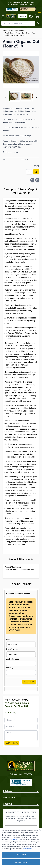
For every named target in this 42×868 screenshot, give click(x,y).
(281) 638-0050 (25, 774)
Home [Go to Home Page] (5, 31)
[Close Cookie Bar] (40, 830)
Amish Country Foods (12, 33)
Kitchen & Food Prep (16, 31)
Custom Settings (21, 862)
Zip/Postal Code (13, 659)
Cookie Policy (13, 840)
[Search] (38, 23)
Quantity (10, 668)
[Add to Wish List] (32, 180)
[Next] (37, 97)
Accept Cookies (21, 855)
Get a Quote (29, 682)
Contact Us (23, 16)
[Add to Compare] (37, 180)
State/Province (12, 649)
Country (9, 639)
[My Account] (31, 16)
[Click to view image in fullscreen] (21, 70)
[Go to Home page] (11, 16)
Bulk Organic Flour (29, 33)
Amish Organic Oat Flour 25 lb (15, 35)
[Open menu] (3, 16)
